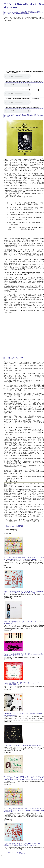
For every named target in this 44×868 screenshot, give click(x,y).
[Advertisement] (21, 45)
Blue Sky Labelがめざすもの (8, 852)
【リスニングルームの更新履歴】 (15, 526)
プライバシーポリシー (18, 852)
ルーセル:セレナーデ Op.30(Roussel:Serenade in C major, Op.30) (22, 746)
